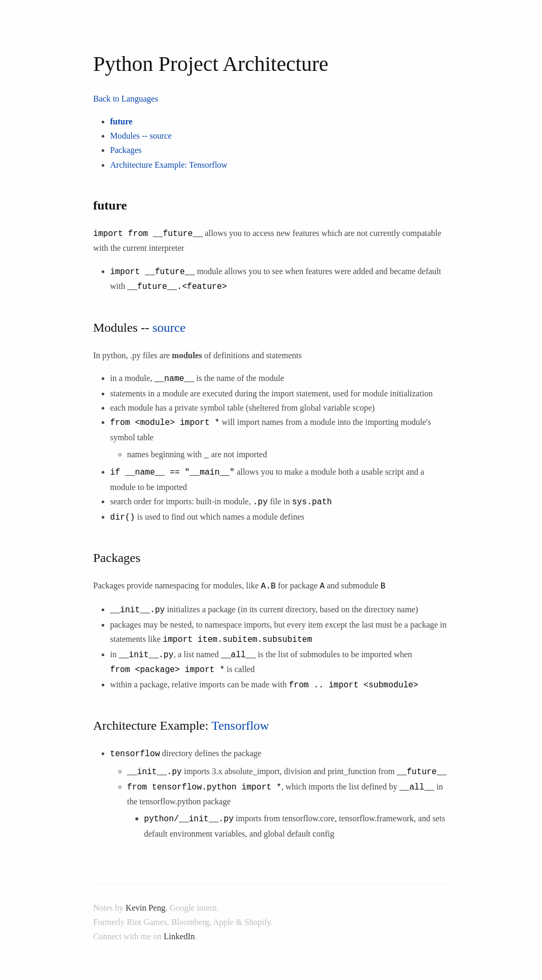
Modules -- (130, 136)
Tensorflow (208, 165)
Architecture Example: (150, 165)
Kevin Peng (145, 893)
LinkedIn (179, 922)
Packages (126, 150)
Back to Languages (126, 99)
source (161, 136)
